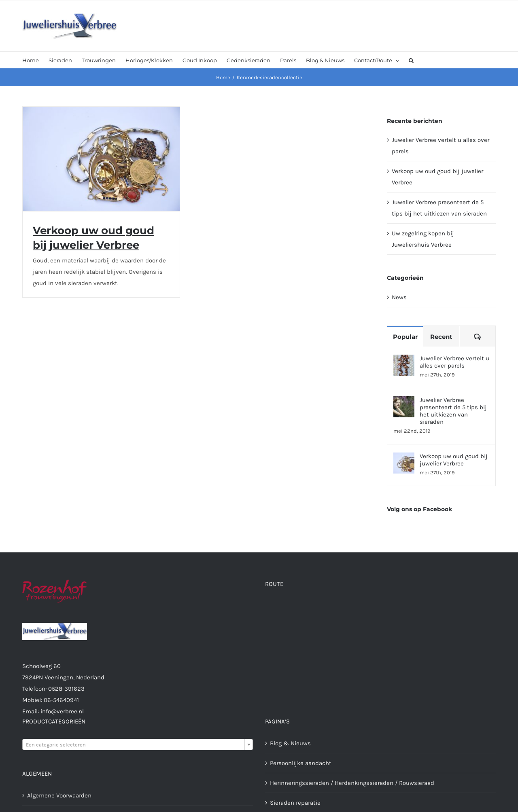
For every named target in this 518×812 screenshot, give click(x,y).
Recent (441, 337)
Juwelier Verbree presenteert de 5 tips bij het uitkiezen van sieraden (453, 411)
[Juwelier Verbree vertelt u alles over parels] (404, 360)
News (399, 297)
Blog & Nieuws (290, 743)
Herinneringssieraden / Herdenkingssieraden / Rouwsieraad (352, 783)
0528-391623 (66, 689)
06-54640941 (61, 700)
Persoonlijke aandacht (301, 763)
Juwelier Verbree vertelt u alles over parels (454, 362)
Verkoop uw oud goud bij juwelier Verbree (454, 460)
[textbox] (138, 745)
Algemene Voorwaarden (59, 795)
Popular (405, 337)
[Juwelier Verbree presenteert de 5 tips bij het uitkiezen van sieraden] (404, 402)
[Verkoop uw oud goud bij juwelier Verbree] (404, 458)
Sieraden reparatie (295, 803)
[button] (411, 60)
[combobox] (138, 744)
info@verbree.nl (62, 711)
